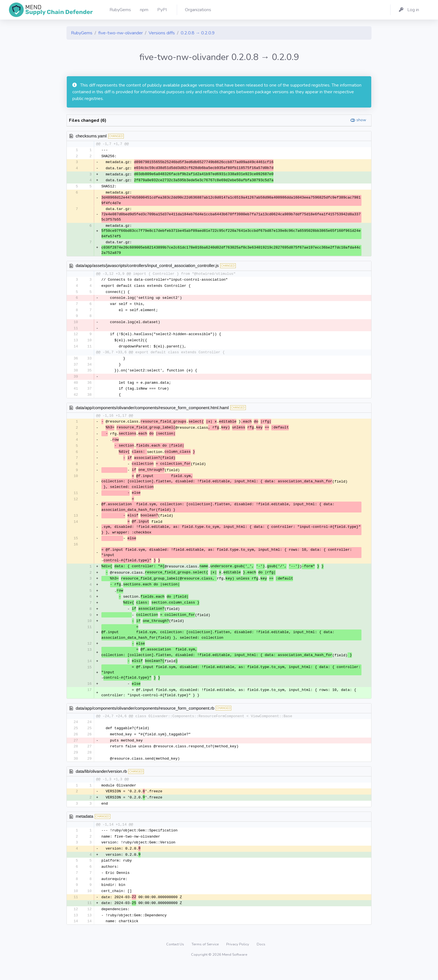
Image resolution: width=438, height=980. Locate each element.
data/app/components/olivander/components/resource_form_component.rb (145, 718)
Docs (261, 959)
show (361, 120)
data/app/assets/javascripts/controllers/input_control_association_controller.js (147, 267)
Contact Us (176, 959)
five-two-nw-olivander (121, 33)
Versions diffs (162, 33)
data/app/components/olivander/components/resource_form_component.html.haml (152, 412)
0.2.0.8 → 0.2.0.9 (198, 33)
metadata (84, 828)
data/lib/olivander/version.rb (101, 782)
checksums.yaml (91, 136)
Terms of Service (206, 959)
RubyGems (82, 33)
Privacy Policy (238, 959)
